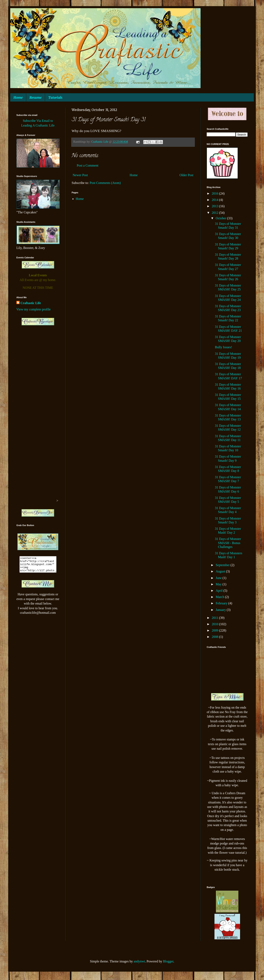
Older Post (186, 175)
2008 (215, 637)
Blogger (168, 961)
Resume (36, 97)
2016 (215, 193)
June (219, 578)
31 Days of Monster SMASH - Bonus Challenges (228, 543)
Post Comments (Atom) (105, 183)
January (221, 610)
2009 (215, 630)
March (220, 597)
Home (18, 97)
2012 (215, 213)
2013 (215, 206)
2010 (215, 624)
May (219, 584)
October (221, 218)
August (221, 571)
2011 (215, 618)
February (222, 603)
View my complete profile (33, 309)
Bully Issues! (223, 347)
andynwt (139, 961)
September (223, 565)
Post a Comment (88, 165)
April (220, 591)
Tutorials (55, 97)
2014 (215, 200)
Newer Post (80, 175)
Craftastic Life (31, 303)
